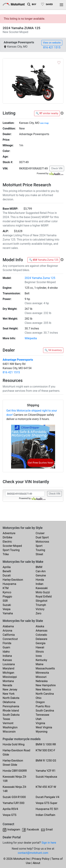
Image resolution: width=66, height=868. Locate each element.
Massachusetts (45, 668)
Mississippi (10, 677)
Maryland (8, 668)
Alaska (40, 626)
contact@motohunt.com (33, 853)
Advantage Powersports (18, 360)
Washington (10, 727)
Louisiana (9, 664)
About (37, 863)
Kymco (7, 592)
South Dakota (11, 715)
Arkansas (42, 631)
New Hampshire (46, 685)
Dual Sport (42, 537)
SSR (5, 601)
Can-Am (41, 571)
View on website (52, 43)
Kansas (7, 660)
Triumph (41, 605)
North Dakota (11, 698)
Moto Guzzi (43, 592)
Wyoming (42, 732)
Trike (6, 554)
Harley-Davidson (13, 580)
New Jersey (10, 690)
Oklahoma (9, 702)
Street (39, 554)
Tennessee (43, 715)
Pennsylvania (11, 706)
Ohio (39, 698)
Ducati (7, 575)
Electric (7, 542)
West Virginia (44, 727)
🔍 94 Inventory (53, 350)
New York (9, 694)
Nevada (7, 685)
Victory (40, 609)
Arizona (7, 631)
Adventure (9, 533)
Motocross (43, 542)
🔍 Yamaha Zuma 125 (44, 260)
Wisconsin (9, 732)
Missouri (41, 677)
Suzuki (7, 605)
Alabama (8, 626)
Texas (6, 719)
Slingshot (42, 601)
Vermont (8, 723)
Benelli (7, 571)
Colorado (41, 635)
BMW (39, 567)
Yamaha (8, 613)
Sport (39, 546)
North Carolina (45, 694)
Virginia (40, 723)
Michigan (8, 673)
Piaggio (7, 597)
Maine (40, 664)
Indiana (7, 656)
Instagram (14, 829)
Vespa (7, 609)
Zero (39, 613)
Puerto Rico (43, 706)
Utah (39, 719)
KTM (6, 588)
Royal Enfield (44, 597)
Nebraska (42, 681)
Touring (40, 550)
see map (44, 123)
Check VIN (57, 168)
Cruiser (40, 533)
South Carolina (45, 711)
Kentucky (41, 660)
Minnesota (42, 673)
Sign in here (49, 843)
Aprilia (7, 567)
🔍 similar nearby (47, 113)
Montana (8, 681)
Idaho (6, 652)
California (9, 635)
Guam (6, 647)
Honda (40, 580)
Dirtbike (7, 537)
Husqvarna (9, 584)
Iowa (39, 656)
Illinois (40, 652)
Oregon (40, 702)
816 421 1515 (52, 47)
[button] (62, 113)
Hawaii (40, 647)
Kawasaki (42, 588)
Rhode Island (11, 711)
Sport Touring (11, 550)
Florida (7, 643)
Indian (40, 584)
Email (49, 829)
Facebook (33, 829)
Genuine (41, 575)
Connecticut (10, 639)
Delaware (42, 639)
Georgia (41, 643)
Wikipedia (31, 338)
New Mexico (43, 690)
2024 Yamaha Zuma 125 (40, 278)
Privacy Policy (41, 859)
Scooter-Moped (12, 546)
